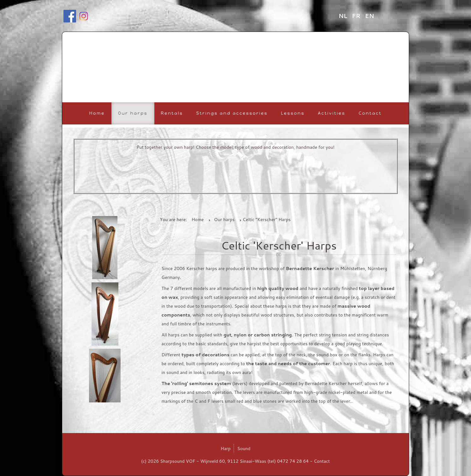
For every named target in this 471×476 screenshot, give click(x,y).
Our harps (133, 113)
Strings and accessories (232, 113)
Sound (244, 449)
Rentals (172, 113)
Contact (370, 113)
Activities (332, 113)
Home (97, 113)
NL (344, 16)
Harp (226, 449)
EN (370, 16)
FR (357, 16)
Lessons (293, 113)
